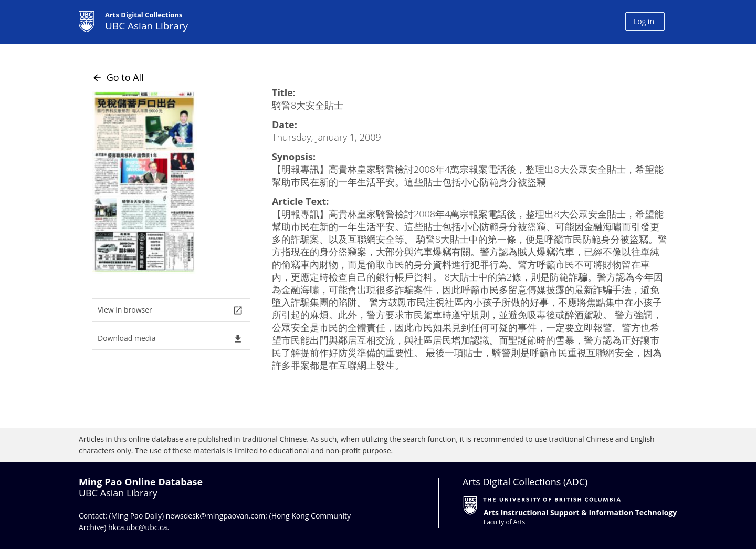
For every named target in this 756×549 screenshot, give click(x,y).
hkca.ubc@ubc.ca (138, 527)
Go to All (118, 77)
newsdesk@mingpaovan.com (216, 516)
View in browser (170, 310)
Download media (170, 339)
